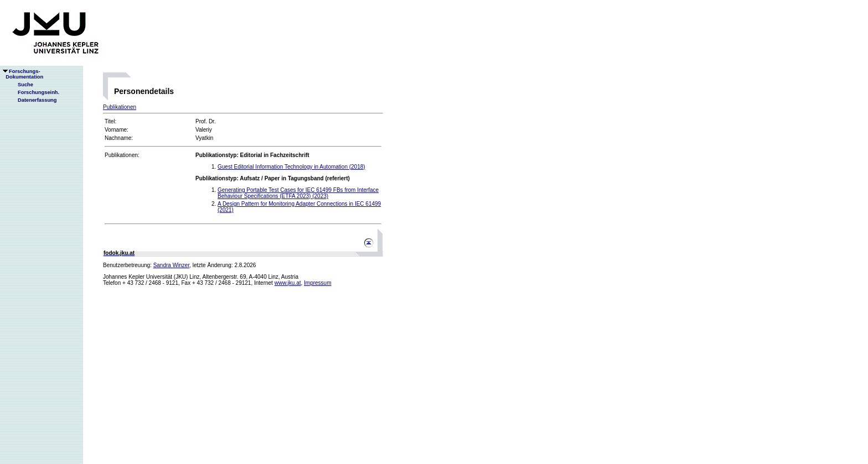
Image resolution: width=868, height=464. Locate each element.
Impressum (317, 283)
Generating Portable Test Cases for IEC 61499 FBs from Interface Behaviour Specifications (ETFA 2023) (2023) (298, 193)
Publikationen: (122, 155)
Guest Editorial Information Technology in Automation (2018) (291, 167)
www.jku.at (288, 283)
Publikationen (120, 107)
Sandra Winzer (172, 265)
